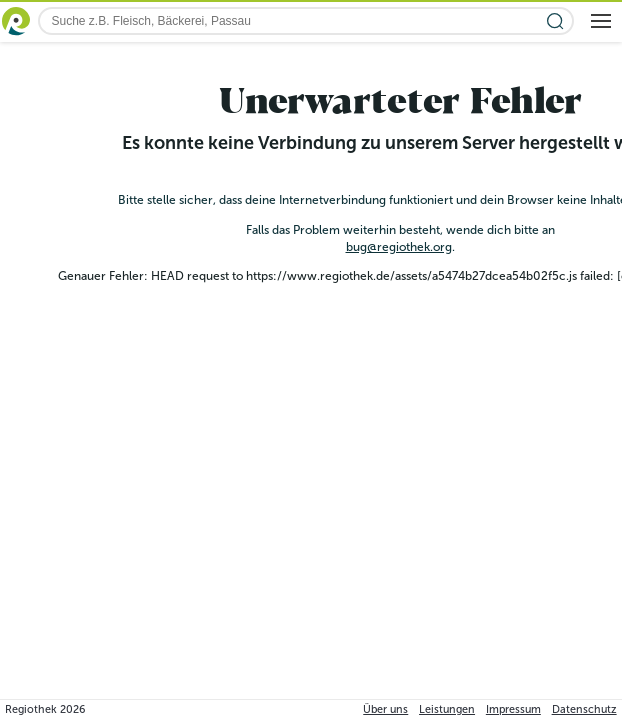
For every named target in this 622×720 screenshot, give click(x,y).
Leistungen (447, 709)
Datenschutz (584, 709)
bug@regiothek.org (399, 247)
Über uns (385, 709)
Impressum (513, 709)
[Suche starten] (555, 21)
